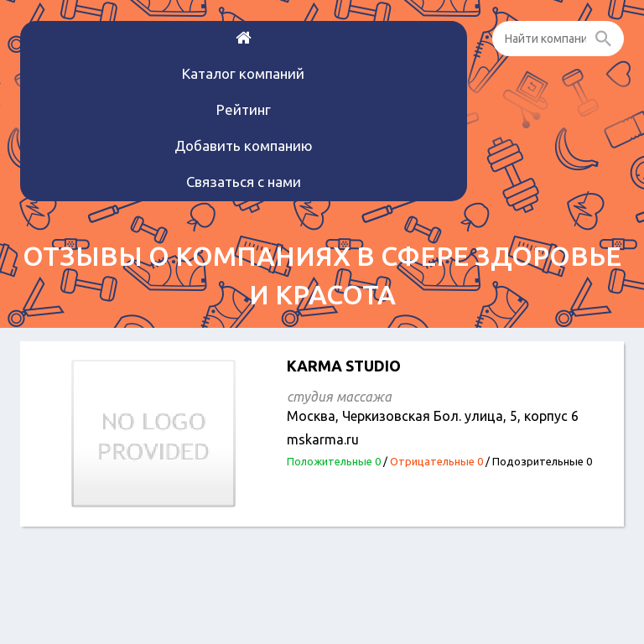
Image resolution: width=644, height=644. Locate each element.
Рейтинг (244, 109)
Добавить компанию (244, 145)
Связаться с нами (244, 182)
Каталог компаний (243, 73)
